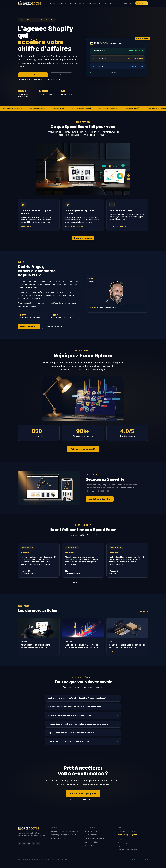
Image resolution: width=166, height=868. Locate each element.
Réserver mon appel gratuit (83, 794)
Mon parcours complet (29, 326)
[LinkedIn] (38, 843)
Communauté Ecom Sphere (94, 838)
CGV (120, 846)
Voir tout (144, 612)
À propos (102, 3)
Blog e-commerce (91, 831)
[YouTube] (29, 843)
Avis (110, 3)
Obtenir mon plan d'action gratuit (33, 75)
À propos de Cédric (92, 842)
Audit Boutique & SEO (59, 838)
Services (62, 3)
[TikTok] (19, 843)
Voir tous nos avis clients (83, 583)
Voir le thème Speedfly (100, 499)
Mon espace (127, 3)
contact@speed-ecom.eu (127, 831)
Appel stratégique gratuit (127, 835)
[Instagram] (24, 843)
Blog (71, 3)
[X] (33, 843)
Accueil (53, 3)
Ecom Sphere (92, 3)
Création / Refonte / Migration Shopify (65, 831)
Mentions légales (124, 843)
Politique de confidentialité (127, 850)
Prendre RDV (142, 3)
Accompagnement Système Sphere (64, 835)
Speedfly (80, 3)
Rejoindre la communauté (83, 449)
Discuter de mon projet (83, 238)
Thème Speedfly (91, 835)
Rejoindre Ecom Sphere (53, 326)
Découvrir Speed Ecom (61, 75)
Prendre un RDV (90, 846)
